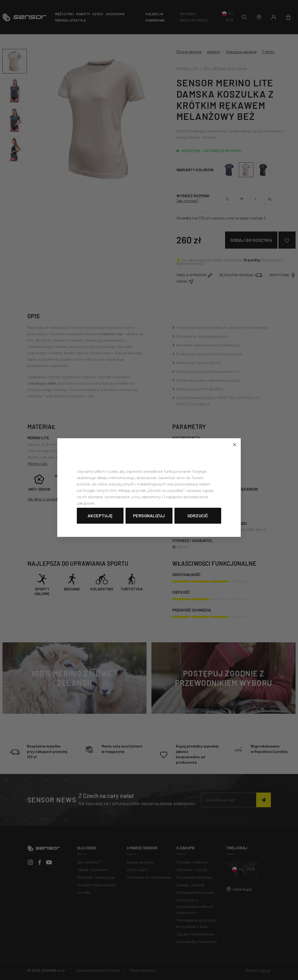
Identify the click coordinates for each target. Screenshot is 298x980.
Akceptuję (100, 516)
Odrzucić (198, 516)
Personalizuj (149, 516)
